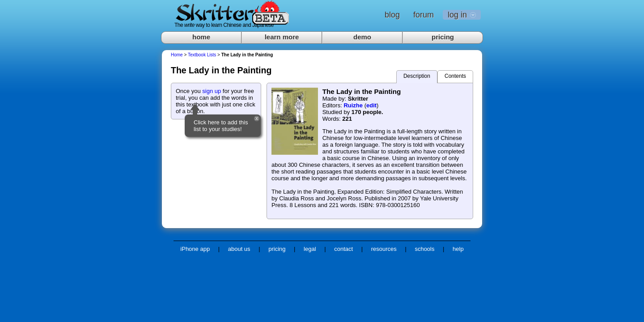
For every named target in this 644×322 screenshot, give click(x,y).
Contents (455, 76)
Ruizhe (353, 105)
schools (424, 249)
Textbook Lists (202, 55)
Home (177, 55)
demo (362, 37)
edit (371, 105)
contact (343, 249)
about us (239, 249)
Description (417, 76)
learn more (282, 37)
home (201, 37)
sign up (212, 91)
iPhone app (195, 249)
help (458, 249)
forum (424, 15)
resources (384, 249)
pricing (443, 37)
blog (392, 15)
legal (310, 249)
